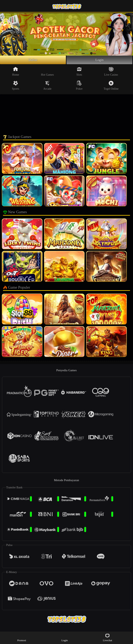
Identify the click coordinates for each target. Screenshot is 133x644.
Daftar (33, 60)
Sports (15, 86)
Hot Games (47, 72)
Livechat (107, 637)
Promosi (22, 637)
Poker (79, 86)
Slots (79, 72)
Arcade (47, 86)
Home (16, 72)
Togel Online (111, 86)
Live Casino (111, 72)
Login (100, 60)
